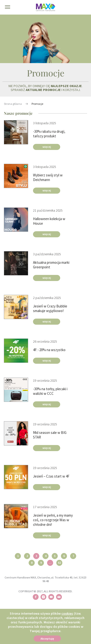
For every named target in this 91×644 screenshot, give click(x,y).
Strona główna (13, 104)
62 (59, 563)
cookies (67, 613)
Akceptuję (47, 639)
